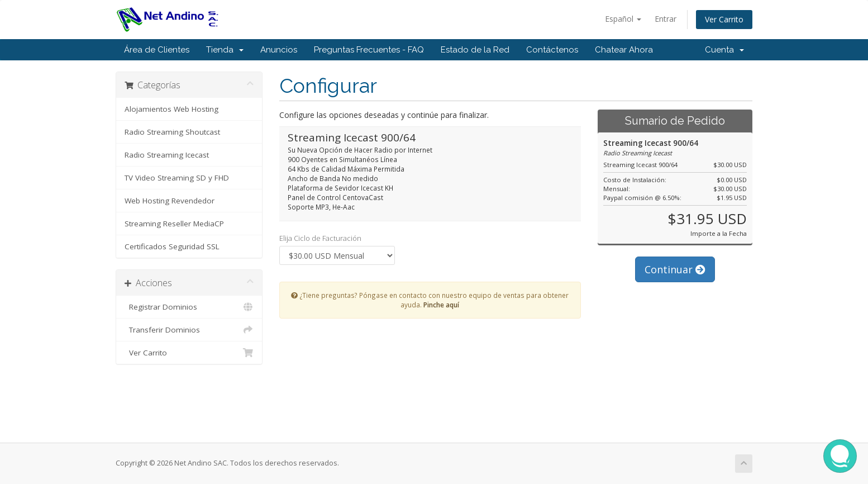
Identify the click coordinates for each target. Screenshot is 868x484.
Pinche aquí (441, 305)
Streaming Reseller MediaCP (174, 224)
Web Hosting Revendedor (170, 201)
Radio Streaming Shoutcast (172, 132)
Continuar (675, 269)
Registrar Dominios (189, 307)
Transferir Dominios (189, 330)
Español (623, 19)
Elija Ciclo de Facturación (320, 238)
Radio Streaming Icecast (167, 155)
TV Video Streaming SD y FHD (177, 178)
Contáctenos (552, 50)
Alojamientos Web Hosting (171, 109)
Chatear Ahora (624, 50)
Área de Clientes (157, 50)
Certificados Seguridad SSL (172, 246)
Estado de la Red (475, 50)
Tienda (225, 50)
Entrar (666, 19)
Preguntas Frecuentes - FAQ (369, 50)
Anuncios (279, 50)
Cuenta (724, 50)
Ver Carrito (724, 19)
